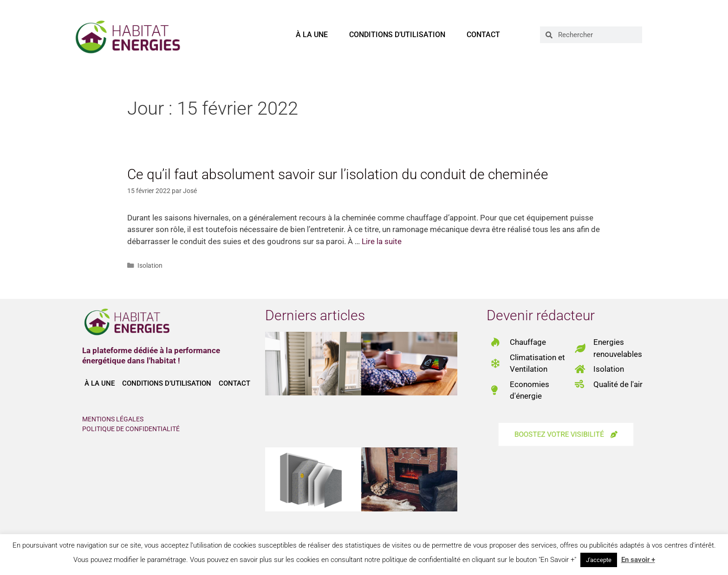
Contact (483, 35)
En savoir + (638, 560)
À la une (312, 35)
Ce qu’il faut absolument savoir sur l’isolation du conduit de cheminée (338, 174)
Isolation (150, 266)
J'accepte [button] (599, 560)
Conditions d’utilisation (397, 35)
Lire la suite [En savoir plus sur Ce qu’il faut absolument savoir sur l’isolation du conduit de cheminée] (382, 241)
